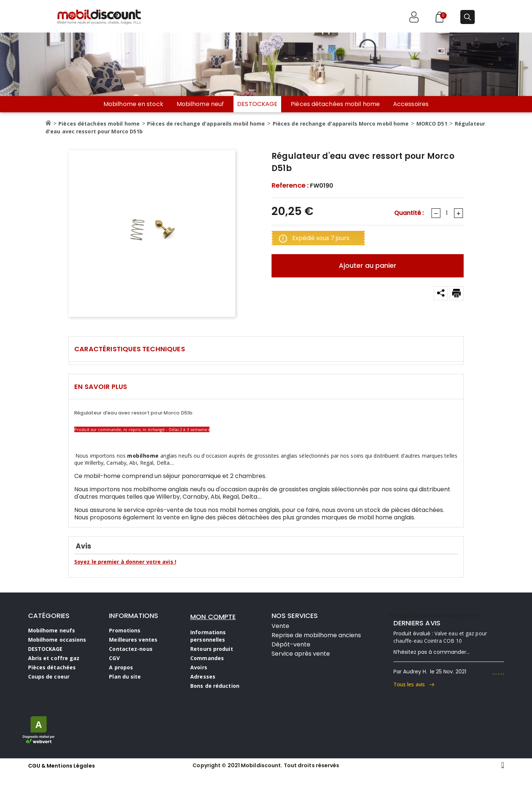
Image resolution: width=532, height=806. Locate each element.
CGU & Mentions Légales (62, 766)
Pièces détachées (52, 667)
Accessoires (411, 104)
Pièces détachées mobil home (335, 104)
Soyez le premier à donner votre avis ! (125, 562)
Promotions (125, 630)
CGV (114, 658)
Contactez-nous (131, 649)
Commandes (207, 658)
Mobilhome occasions (57, 640)
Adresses (203, 677)
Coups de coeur (49, 677)
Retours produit (212, 649)
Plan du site (125, 677)
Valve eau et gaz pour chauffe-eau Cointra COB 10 (440, 637)
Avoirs (199, 667)
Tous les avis (414, 684)
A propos (121, 667)
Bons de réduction (215, 686)
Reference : (290, 185)
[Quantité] (447, 213)
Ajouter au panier (368, 265)
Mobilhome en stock (133, 104)
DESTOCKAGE (257, 104)
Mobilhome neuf (200, 104)
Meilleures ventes (133, 640)
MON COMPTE (213, 617)
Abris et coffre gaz (54, 658)
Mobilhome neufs (52, 630)
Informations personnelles (208, 636)
